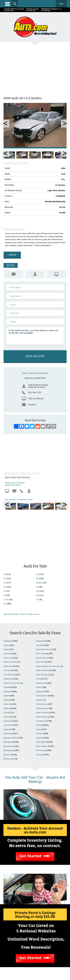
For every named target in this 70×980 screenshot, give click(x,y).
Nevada (39, 586)
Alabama (7, 582)
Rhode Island (42, 645)
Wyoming (40, 695)
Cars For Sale (51, 932)
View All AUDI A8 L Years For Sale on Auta (22, 555)
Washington (41, 683)
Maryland (8, 674)
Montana (7, 700)
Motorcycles (35, 951)
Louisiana (8, 666)
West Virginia (42, 687)
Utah (38, 670)
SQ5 (38, 532)
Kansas (7, 658)
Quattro (39, 524)
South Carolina (42, 653)
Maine (6, 670)
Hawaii (6, 637)
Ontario (39, 628)
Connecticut (9, 616)
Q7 (37, 515)
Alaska (6, 586)
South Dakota (42, 658)
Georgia (7, 632)
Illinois (6, 645)
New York (40, 603)
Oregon (39, 632)
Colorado (7, 611)
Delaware (8, 620)
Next (65, 124)
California (8, 607)
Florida (6, 628)
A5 (5, 524)
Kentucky (8, 662)
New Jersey (41, 594)
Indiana (7, 649)
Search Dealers (51, 935)
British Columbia (10, 603)
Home (19, 932)
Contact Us (19, 938)
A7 (5, 532)
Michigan (7, 683)
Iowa (6, 653)
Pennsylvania (42, 637)
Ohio (38, 620)
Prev (5, 124)
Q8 (37, 519)
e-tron (6, 540)
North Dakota (42, 616)
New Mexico (41, 599)
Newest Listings (51, 938)
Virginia (39, 679)
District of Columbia (12, 624)
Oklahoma (40, 624)
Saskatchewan (42, 649)
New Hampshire (43, 590)
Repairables (35, 948)
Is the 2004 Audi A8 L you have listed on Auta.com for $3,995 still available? (35, 336)
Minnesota (8, 687)
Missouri (7, 695)
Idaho (6, 641)
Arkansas (8, 599)
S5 (37, 528)
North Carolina (42, 611)
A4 (5, 519)
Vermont (40, 674)
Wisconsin (40, 691)
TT (37, 540)
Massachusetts (10, 679)
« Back (12, 255)
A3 (5, 515)
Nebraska (40, 582)
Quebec (39, 641)
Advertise (19, 935)
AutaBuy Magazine (41, 966)
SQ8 (38, 536)
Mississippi (8, 691)
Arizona (7, 594)
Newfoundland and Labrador (48, 607)
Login (61, 4)
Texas (38, 666)
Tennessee (41, 662)
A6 (5, 528)
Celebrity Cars (35, 945)
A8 (5, 536)
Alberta (7, 590)
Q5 (5, 545)
